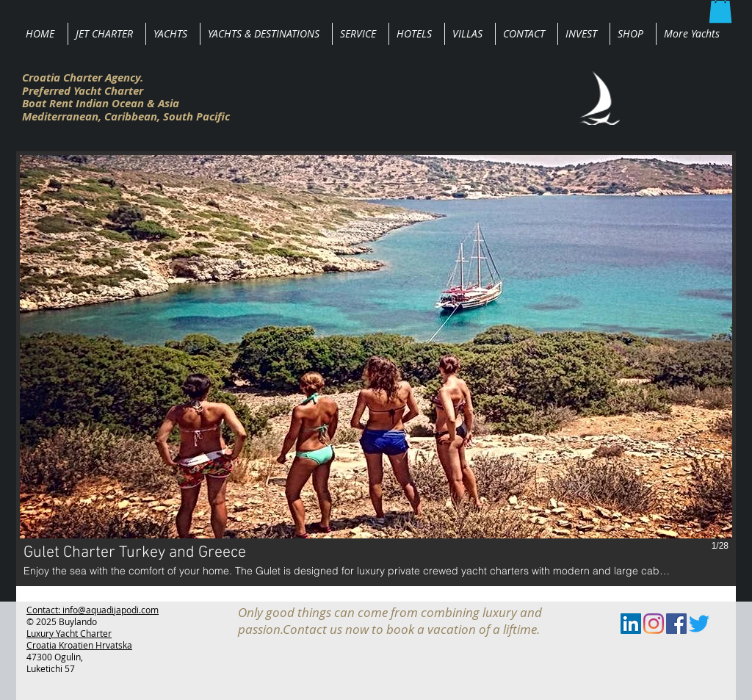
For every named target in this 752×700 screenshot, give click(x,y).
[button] (376, 369)
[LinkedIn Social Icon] (631, 624)
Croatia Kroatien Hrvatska (79, 645)
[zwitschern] (699, 624)
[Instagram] (654, 624)
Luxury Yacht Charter (69, 633)
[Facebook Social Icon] (676, 624)
